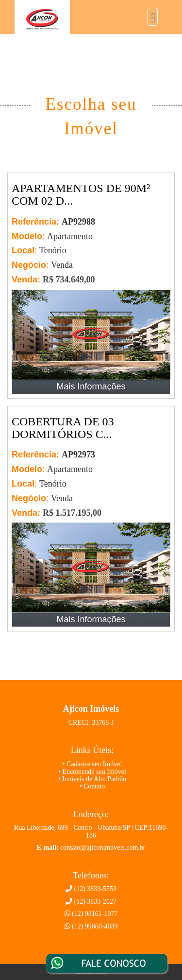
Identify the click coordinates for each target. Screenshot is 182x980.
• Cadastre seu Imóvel (92, 764)
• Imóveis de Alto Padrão (92, 779)
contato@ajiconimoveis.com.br (103, 848)
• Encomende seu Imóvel (92, 772)
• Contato (92, 786)
